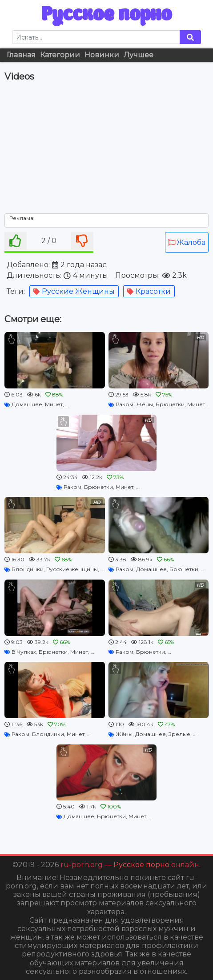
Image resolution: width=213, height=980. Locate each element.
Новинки (102, 55)
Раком (125, 404)
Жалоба (187, 242)
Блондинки (28, 569)
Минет (54, 404)
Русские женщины (74, 291)
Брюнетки (170, 404)
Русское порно (106, 15)
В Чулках (24, 652)
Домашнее (27, 404)
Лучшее (139, 55)
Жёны (145, 404)
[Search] (96, 37)
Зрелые (179, 734)
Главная (21, 55)
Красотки (149, 291)
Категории (60, 55)
